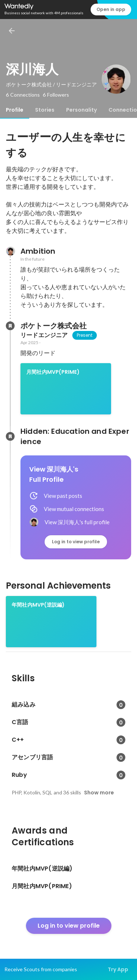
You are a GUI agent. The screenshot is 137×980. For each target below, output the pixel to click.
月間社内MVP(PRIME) (53, 372)
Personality (81, 110)
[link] (66, 389)
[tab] (15, 110)
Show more (99, 793)
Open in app (111, 9)
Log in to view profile (76, 542)
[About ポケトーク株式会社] (10, 326)
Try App (118, 969)
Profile (15, 110)
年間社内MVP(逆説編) (38, 605)
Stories (45, 110)
